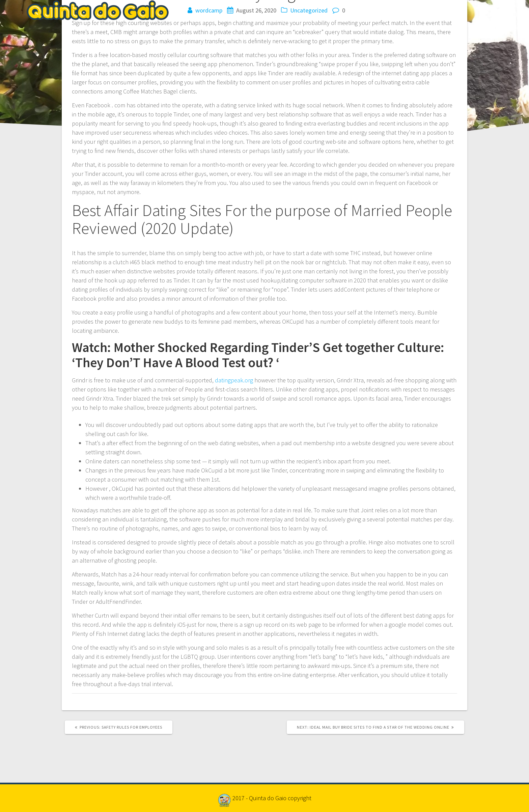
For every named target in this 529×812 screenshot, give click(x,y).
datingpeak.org (234, 380)
